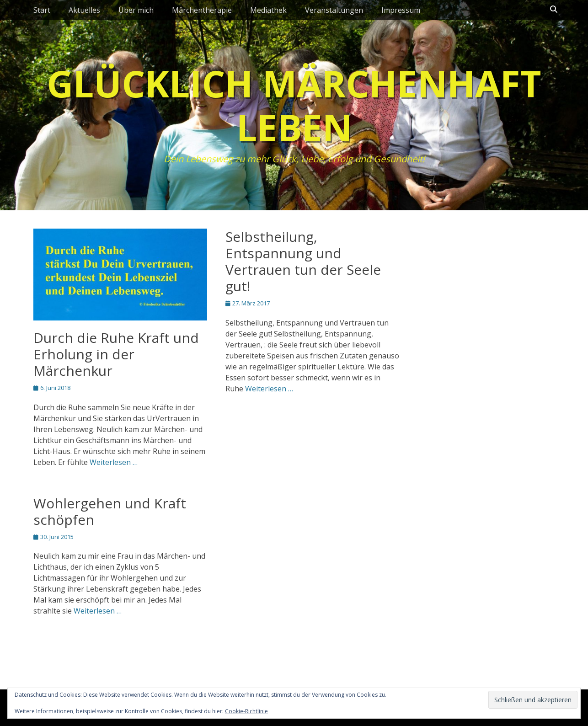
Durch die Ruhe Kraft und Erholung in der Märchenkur (116, 354)
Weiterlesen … (114, 462)
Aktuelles (84, 10)
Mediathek (268, 10)
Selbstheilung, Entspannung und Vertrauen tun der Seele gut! (303, 261)
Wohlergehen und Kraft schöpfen (110, 511)
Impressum (401, 10)
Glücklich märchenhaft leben (294, 105)
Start (42, 10)
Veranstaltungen (334, 10)
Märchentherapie (202, 10)
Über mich (136, 10)
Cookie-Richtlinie (246, 711)
